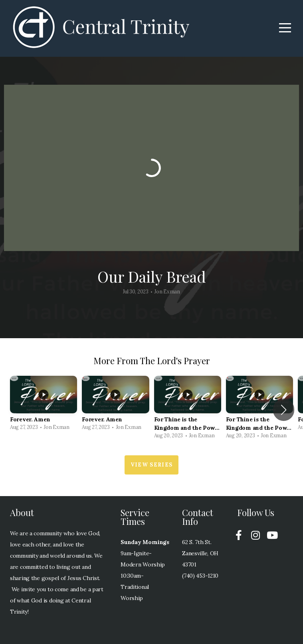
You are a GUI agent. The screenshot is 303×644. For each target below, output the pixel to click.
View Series (151, 465)
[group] (44, 406)
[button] (284, 410)
